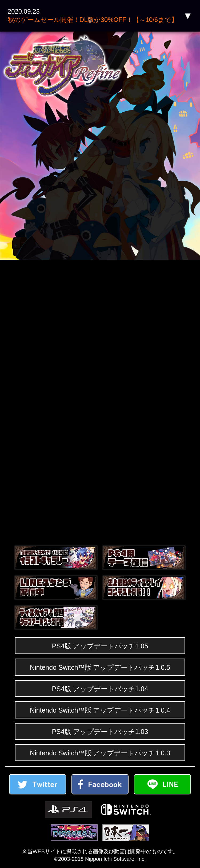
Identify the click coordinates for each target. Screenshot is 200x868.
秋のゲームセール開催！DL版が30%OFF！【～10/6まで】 (93, 20)
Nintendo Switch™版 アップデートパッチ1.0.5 (100, 667)
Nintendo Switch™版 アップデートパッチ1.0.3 (100, 753)
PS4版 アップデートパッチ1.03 (100, 732)
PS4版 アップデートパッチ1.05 (100, 646)
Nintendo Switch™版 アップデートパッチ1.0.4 (100, 710)
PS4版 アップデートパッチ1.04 (100, 689)
